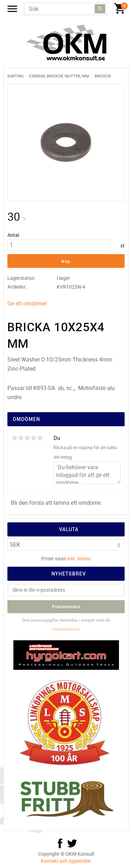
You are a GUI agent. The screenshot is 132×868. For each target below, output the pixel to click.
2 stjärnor (21, 438)
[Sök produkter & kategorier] (65, 9)
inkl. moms (79, 558)
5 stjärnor (40, 438)
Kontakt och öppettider (66, 861)
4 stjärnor (33, 438)
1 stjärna (14, 438)
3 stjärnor (27, 438)
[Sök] (100, 9)
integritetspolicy (65, 629)
